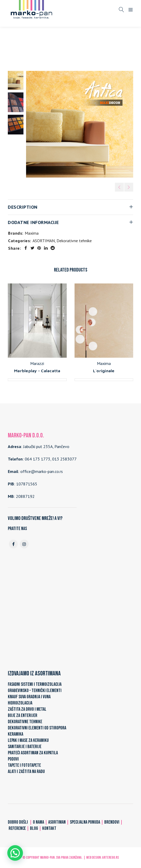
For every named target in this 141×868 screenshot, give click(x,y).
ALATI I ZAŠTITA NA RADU (26, 772)
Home (16, 49)
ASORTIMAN (38, 49)
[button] (15, 853)
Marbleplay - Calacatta (37, 371)
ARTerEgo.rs (111, 857)
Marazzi (37, 363)
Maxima (32, 233)
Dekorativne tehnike (71, 49)
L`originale (104, 371)
